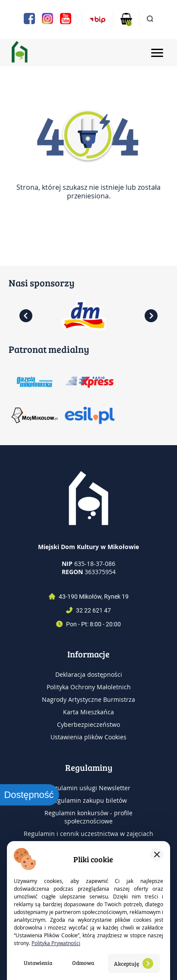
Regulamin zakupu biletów (88, 800)
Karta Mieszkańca (88, 712)
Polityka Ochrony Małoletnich (89, 687)
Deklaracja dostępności (89, 674)
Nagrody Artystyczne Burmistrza (88, 699)
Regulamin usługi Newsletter (88, 788)
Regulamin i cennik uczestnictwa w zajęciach (88, 834)
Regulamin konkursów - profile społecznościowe (88, 817)
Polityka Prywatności (56, 943)
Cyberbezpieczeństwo (88, 724)
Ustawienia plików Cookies (88, 737)
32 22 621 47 (93, 610)
